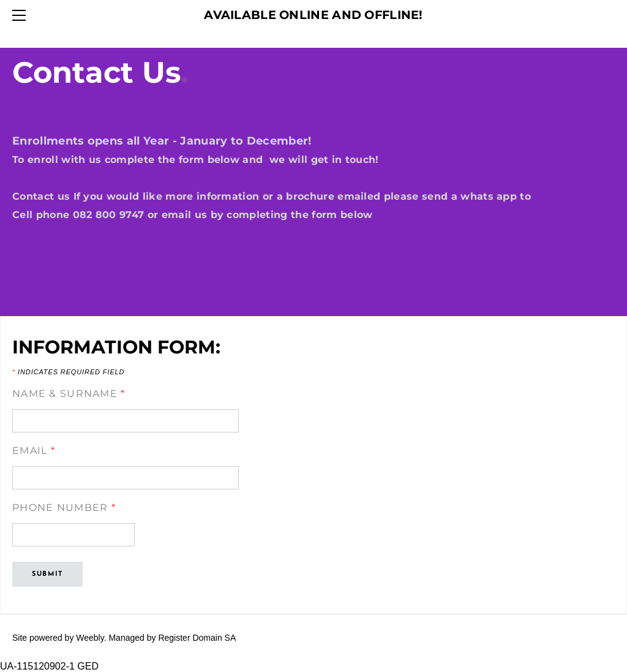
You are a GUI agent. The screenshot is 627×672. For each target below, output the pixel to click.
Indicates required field (68, 372)
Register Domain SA (197, 638)
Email (34, 451)
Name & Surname (69, 394)
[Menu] (21, 15)
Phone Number (64, 508)
